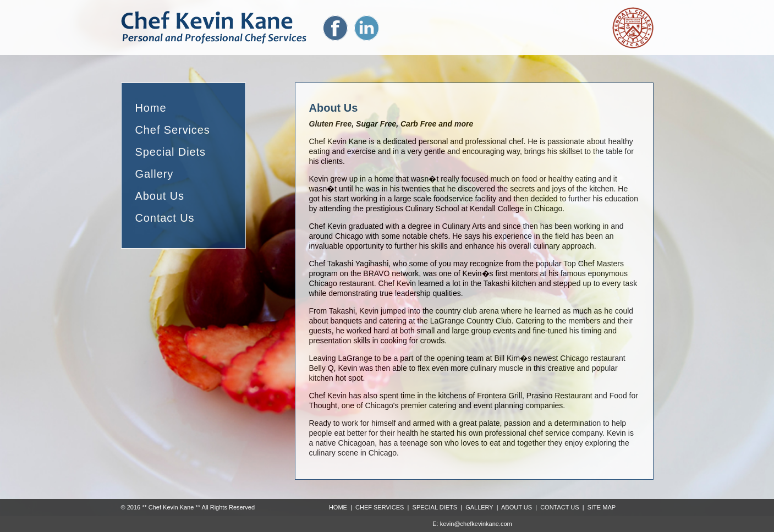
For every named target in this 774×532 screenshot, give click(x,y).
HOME (338, 507)
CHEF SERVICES (380, 507)
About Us (160, 196)
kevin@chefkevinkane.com (476, 524)
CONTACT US (560, 507)
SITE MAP (602, 507)
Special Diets (171, 152)
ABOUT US (517, 507)
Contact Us (165, 218)
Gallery (155, 174)
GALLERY (479, 507)
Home (151, 108)
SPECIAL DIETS (435, 507)
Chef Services (173, 130)
